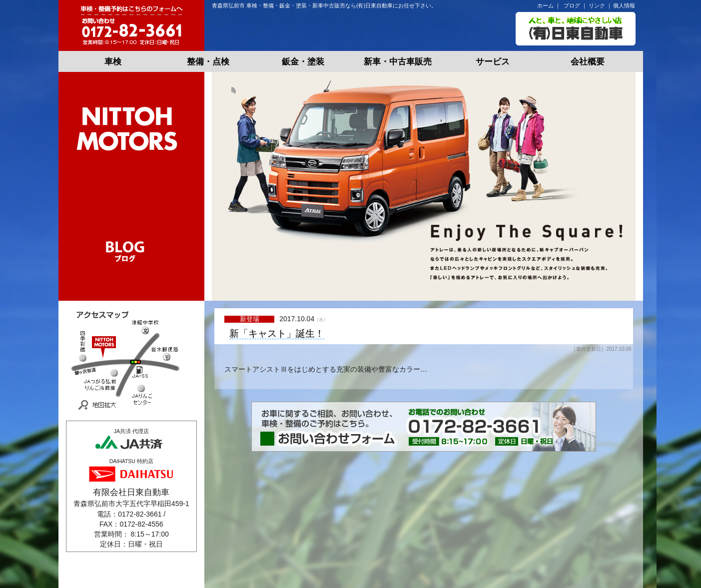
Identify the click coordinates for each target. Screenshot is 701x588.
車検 (113, 62)
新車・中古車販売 (398, 62)
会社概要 (588, 62)
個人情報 (624, 5)
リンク (597, 5)
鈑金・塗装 (303, 62)
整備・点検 (208, 62)
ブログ (572, 5)
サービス (493, 62)
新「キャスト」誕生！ (277, 334)
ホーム (545, 5)
